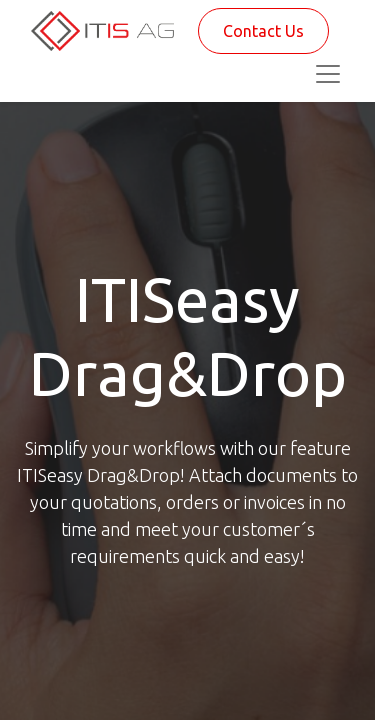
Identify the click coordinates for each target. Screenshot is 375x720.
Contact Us (263, 31)
